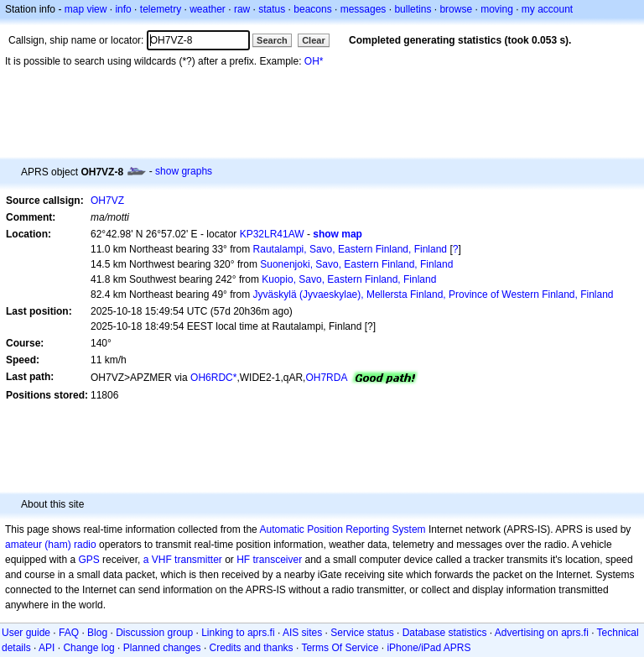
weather (208, 9)
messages (364, 9)
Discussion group (154, 633)
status (272, 9)
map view (86, 9)
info (123, 9)
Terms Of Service (340, 648)
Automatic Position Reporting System (342, 529)
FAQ (69, 633)
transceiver (278, 560)
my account (547, 9)
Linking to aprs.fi (238, 633)
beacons (312, 9)
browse (456, 9)
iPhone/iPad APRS (428, 648)
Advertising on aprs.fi (542, 633)
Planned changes (162, 648)
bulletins (413, 9)
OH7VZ (107, 201)
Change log (88, 648)
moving (497, 9)
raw (242, 9)
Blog (97, 633)
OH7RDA (326, 378)
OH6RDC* (213, 378)
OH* (314, 61)
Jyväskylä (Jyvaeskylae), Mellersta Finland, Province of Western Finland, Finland (434, 295)
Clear (314, 40)
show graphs (184, 171)
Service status (362, 633)
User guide (26, 633)
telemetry (161, 9)
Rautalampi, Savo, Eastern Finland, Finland (350, 249)
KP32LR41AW (272, 234)
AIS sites (302, 633)
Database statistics (445, 633)
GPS (88, 560)
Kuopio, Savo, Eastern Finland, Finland (349, 279)
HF (243, 560)
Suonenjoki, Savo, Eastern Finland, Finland (356, 264)
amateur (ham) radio (51, 545)
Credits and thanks (252, 648)
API (47, 648)
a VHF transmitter (183, 560)
